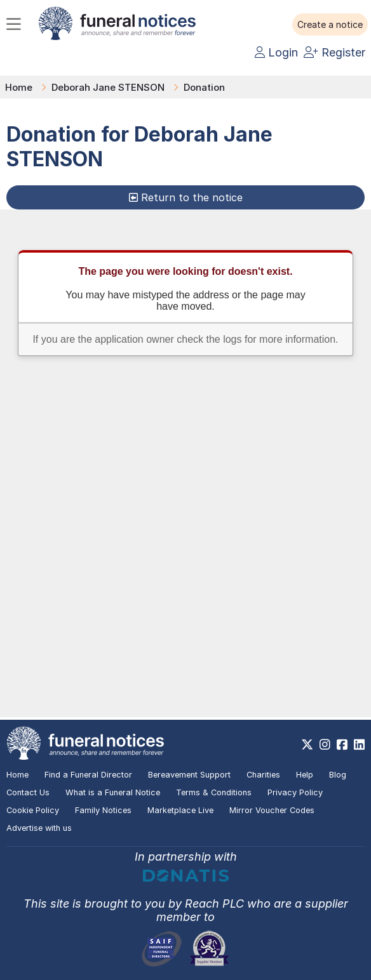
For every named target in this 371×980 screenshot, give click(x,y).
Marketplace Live (180, 810)
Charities (263, 775)
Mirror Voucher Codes (272, 810)
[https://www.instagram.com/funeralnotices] (325, 745)
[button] (330, 25)
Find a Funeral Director (88, 775)
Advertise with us (39, 828)
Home (19, 87)
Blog (338, 775)
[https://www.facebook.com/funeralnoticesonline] (342, 745)
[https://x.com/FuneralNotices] (307, 745)
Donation (204, 87)
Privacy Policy (295, 792)
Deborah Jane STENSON (108, 87)
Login (276, 52)
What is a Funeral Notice (113, 792)
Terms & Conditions (214, 792)
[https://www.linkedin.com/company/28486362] (359, 745)
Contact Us (28, 792)
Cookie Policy (33, 810)
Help (305, 775)
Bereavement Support (189, 775)
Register (334, 52)
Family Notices (103, 810)
